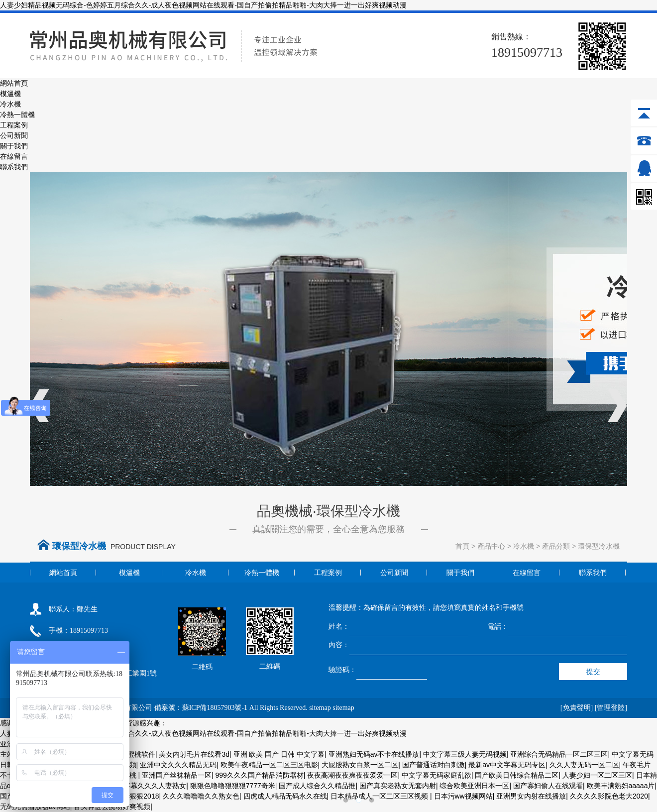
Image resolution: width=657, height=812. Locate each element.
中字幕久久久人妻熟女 (151, 786)
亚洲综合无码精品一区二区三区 (559, 754)
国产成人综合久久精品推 (317, 786)
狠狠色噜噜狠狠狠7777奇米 (233, 786)
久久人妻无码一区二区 (584, 765)
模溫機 (10, 94)
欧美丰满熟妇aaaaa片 (621, 786)
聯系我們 (14, 167)
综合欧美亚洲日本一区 (474, 786)
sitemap (320, 708)
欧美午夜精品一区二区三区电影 (269, 765)
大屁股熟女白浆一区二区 (360, 765)
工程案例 (14, 125)
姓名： (339, 626)
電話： (498, 626)
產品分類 (556, 546)
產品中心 (491, 546)
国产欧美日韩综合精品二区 (517, 775)
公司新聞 (14, 135)
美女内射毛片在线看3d (194, 754)
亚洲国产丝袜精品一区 (177, 775)
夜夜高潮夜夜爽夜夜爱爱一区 (352, 775)
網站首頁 (14, 83)
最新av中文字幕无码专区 (507, 765)
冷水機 (10, 104)
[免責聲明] (577, 708)
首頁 (462, 546)
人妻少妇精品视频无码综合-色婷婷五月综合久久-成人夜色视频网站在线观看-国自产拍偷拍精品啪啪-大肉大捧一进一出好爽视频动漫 (203, 5)
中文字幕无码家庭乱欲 (437, 775)
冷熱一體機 (17, 115)
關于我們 (14, 146)
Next (617, 406)
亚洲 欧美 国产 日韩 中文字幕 (279, 754)
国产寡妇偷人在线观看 (548, 786)
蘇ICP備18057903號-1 (215, 708)
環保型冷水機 (599, 546)
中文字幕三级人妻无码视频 (465, 754)
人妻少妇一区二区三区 (597, 775)
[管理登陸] (611, 708)
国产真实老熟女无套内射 (398, 786)
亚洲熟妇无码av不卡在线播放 (374, 754)
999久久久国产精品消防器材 (259, 775)
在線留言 (14, 156)
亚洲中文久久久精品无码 (178, 765)
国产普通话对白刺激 (434, 765)
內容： (339, 645)
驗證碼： (342, 670)
